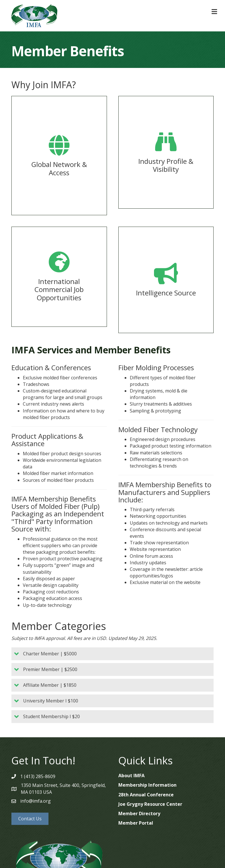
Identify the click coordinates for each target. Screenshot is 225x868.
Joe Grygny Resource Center (150, 804)
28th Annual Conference (146, 795)
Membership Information (147, 785)
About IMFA (131, 776)
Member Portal (136, 823)
